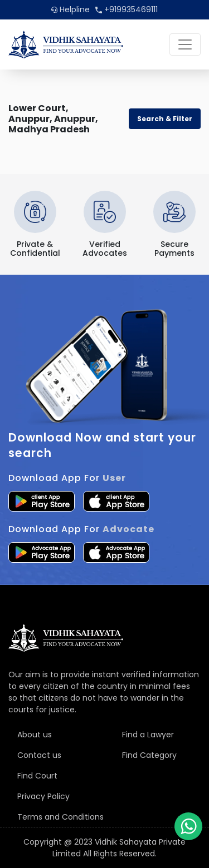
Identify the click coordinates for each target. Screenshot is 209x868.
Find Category (149, 755)
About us (35, 735)
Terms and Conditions (60, 817)
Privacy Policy (43, 796)
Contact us (39, 755)
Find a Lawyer (148, 735)
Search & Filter (165, 119)
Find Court (37, 776)
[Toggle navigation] (185, 44)
